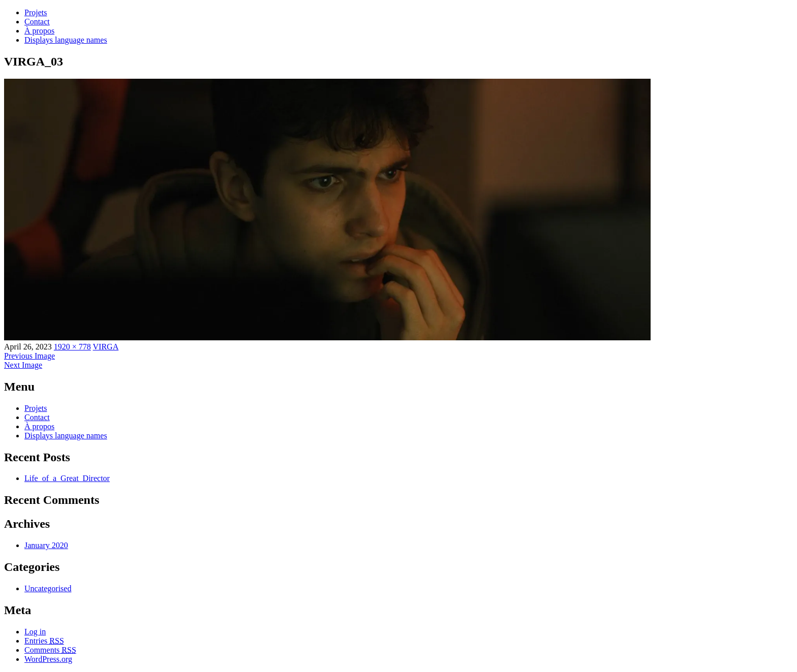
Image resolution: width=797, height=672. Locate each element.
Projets (36, 12)
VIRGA (106, 347)
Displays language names (66, 40)
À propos (39, 31)
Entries (44, 641)
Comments (50, 650)
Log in (35, 632)
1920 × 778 (72, 347)
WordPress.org (48, 659)
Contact (37, 22)
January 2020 (46, 545)
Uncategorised (48, 588)
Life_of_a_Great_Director (67, 478)
